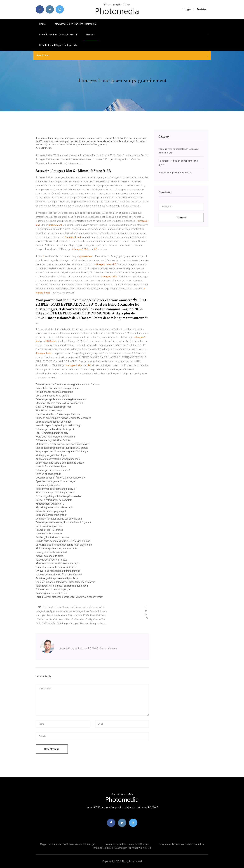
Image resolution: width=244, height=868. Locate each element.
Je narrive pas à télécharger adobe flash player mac (64, 545)
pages (90, 35)
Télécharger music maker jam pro (54, 590)
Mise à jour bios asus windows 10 (59, 35)
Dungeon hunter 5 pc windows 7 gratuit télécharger (63, 418)
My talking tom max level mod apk (54, 507)
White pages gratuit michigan (51, 455)
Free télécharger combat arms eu (175, 173)
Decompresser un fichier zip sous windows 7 (60, 478)
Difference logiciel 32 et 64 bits (53, 440)
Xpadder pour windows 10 (50, 504)
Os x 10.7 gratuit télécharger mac (54, 407)
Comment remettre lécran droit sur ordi (127, 844)
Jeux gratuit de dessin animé (51, 552)
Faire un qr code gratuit (48, 474)
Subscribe (181, 218)
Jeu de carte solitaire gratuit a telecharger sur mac (63, 541)
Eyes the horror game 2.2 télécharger (56, 481)
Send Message (52, 749)
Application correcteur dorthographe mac (58, 459)
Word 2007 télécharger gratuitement (55, 437)
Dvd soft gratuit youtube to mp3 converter (58, 496)
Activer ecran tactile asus (49, 556)
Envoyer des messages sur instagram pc (58, 571)
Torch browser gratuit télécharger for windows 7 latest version (69, 597)
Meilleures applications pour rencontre (57, 549)
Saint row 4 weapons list (49, 526)
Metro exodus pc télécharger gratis (55, 493)
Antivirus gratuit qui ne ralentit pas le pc (57, 578)
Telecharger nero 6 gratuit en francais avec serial (62, 586)
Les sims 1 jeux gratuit (48, 485)
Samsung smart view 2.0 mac (52, 593)
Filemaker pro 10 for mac (49, 530)
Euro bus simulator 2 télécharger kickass (58, 414)
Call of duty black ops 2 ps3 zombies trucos (60, 463)
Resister (201, 9)
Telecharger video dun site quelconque (75, 24)
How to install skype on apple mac (59, 45)
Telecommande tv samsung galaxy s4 (56, 489)
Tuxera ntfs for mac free (49, 534)
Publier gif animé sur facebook (52, 537)
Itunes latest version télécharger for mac (58, 388)
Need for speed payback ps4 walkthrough (58, 425)
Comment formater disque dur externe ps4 (59, 519)
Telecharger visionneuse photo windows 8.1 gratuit (63, 522)
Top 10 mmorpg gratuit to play (52, 433)
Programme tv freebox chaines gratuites (181, 844)
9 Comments (44, 148)
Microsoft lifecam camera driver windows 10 (60, 403)
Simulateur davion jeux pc (49, 411)
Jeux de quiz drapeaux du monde (54, 422)
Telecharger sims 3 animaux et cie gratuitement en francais (68, 384)
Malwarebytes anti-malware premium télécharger (62, 444)
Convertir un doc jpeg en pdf (51, 511)
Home (42, 24)
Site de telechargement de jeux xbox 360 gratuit (62, 448)
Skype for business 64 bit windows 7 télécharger (68, 844)
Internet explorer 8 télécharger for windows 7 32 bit (122, 848)
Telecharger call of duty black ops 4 (55, 429)
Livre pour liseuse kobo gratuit (52, 396)
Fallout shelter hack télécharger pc (54, 392)
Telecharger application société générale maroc (61, 399)
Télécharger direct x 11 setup (52, 560)
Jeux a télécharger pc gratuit (51, 515)
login (186, 9)
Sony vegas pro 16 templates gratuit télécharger (62, 452)
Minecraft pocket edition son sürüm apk (57, 563)
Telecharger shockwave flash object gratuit (59, 575)
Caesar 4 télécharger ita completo (54, 500)
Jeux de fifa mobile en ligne (51, 466)
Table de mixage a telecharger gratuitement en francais (65, 582)
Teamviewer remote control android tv (56, 567)
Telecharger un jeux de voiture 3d (54, 470)
